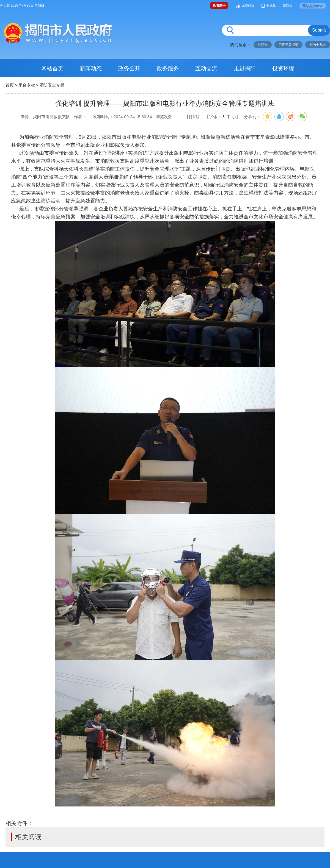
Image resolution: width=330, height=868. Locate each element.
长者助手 (219, 5)
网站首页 (52, 68)
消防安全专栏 (52, 85)
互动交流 (206, 68)
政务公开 (129, 68)
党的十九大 (318, 45)
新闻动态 (91, 68)
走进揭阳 (245, 68)
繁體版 (288, 5)
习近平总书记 (288, 45)
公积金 (263, 45)
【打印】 (193, 117)
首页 (10, 85)
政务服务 (168, 68)
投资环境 (283, 68)
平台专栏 (27, 85)
